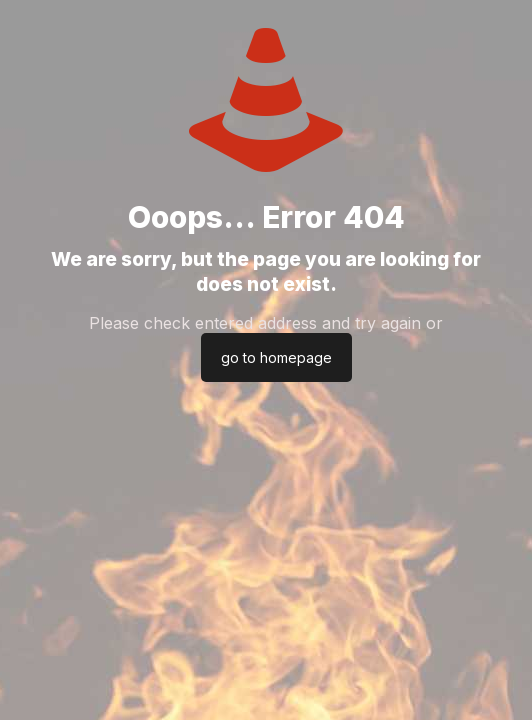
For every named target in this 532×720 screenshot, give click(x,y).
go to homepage (276, 357)
